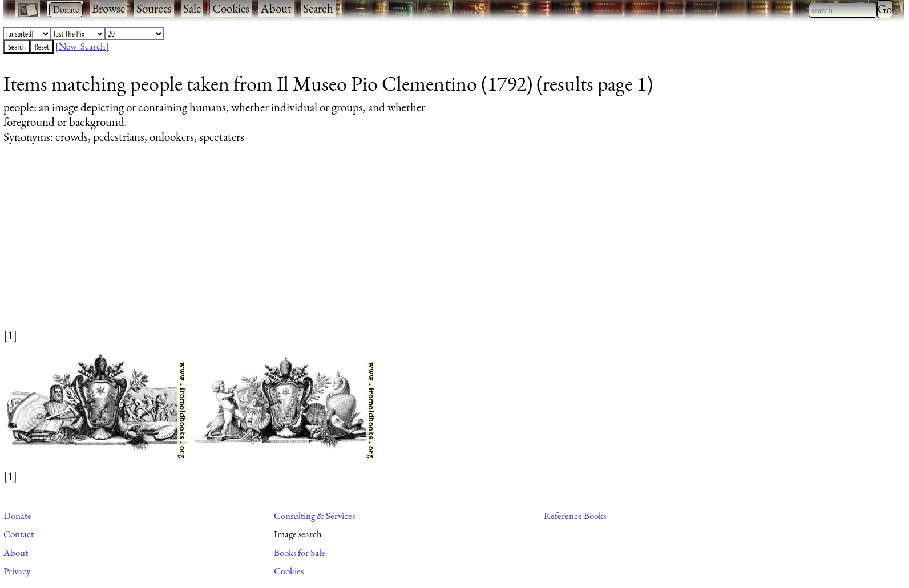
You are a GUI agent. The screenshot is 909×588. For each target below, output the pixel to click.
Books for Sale (300, 553)
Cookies (231, 8)
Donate (17, 516)
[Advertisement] (346, 247)
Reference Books (575, 516)
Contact (19, 534)
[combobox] (843, 10)
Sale (192, 8)
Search (318, 8)
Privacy (17, 571)
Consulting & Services (314, 516)
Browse (108, 8)
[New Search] (82, 46)
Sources (154, 8)
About (276, 8)
